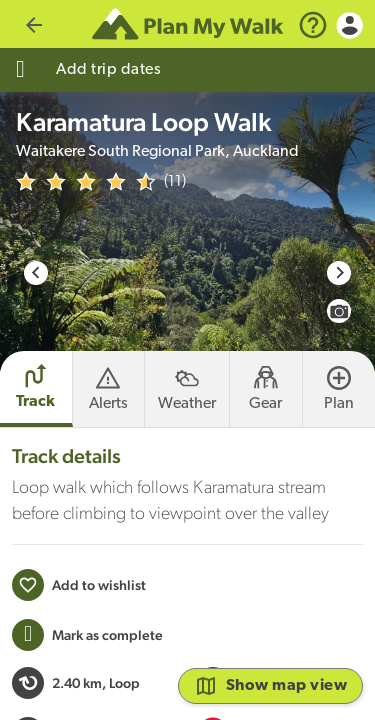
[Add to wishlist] (79, 585)
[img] (86, 182)
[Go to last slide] (36, 273)
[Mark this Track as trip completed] (87, 635)
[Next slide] (339, 273)
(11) (175, 182)
